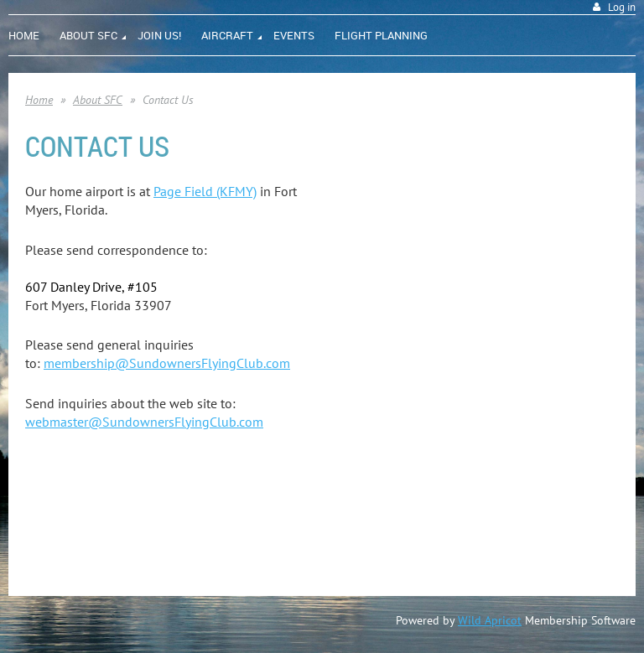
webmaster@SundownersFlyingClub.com (144, 422)
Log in (622, 7)
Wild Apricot (490, 620)
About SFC (98, 100)
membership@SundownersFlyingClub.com (167, 363)
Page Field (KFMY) (205, 191)
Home (39, 100)
